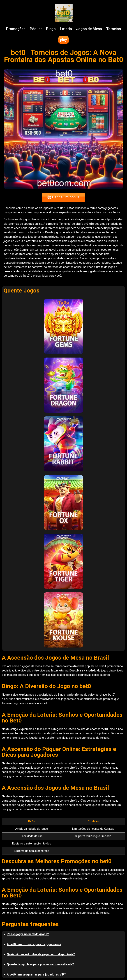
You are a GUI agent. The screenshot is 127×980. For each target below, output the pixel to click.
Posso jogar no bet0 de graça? (28, 934)
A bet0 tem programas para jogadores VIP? (36, 975)
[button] (64, 934)
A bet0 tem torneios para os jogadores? (34, 944)
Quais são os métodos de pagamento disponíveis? (41, 954)
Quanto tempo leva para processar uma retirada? (40, 964)
